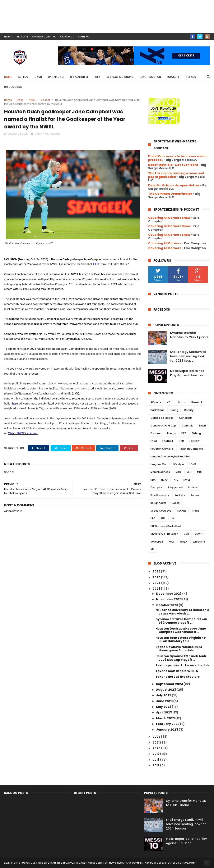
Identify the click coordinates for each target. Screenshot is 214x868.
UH (172, 518)
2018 (156, 760)
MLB (189, 472)
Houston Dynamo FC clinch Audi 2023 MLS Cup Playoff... (181, 658)
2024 (157, 583)
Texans (191, 77)
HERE (96, 264)
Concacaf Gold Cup (163, 426)
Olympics (157, 487)
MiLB (178, 472)
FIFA (98, 77)
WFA (171, 542)
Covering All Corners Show (169, 218)
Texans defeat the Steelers (178, 677)
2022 (157, 737)
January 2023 (167, 730)
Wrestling (199, 542)
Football (168, 441)
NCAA (165, 480)
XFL (152, 549)
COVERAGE (67, 37)
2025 (157, 577)
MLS (199, 472)
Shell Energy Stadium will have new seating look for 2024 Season (189, 356)
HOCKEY (195, 441)
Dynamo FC (56, 77)
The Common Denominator (170, 194)
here (15, 403)
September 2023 (170, 684)
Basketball (157, 410)
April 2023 (164, 712)
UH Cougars (13, 87)
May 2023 (164, 707)
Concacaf (185, 418)
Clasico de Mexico (162, 418)
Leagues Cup (159, 464)
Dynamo (156, 433)
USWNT (199, 534)
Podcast (194, 487)
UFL (163, 518)
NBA (153, 480)
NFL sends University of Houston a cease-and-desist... (182, 612)
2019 (156, 754)
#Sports (156, 402)
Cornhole (188, 426)
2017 (156, 765)
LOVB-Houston (150, 77)
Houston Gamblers (191, 449)
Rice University (160, 495)
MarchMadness (160, 472)
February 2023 (168, 724)
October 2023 (167, 605)
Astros (23, 77)
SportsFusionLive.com (180, 863)
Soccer (45, 100)
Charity (189, 410)
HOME (8, 37)
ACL (169, 402)
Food (154, 441)
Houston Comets (162, 449)
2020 (157, 748)
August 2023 (166, 690)
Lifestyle (178, 464)
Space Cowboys (161, 511)
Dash (38, 77)
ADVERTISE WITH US (44, 37)
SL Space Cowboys (120, 77)
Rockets (174, 77)
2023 (157, 589)
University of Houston (164, 534)
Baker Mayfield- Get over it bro (173, 165)
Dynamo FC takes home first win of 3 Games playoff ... (181, 621)
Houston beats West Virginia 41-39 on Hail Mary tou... (181, 639)
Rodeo (195, 495)
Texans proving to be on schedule (183, 665)
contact (84, 37)
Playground (175, 487)
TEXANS (182, 511)
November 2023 (169, 599)
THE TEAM (22, 37)
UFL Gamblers (80, 77)
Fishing (196, 433)
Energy (171, 433)
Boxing (174, 410)
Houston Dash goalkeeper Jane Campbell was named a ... (181, 630)
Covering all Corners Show (169, 226)
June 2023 (165, 701)
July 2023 (164, 695)
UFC (153, 518)
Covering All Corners (165, 243)
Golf (181, 441)
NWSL (32, 100)
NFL (176, 480)
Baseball (197, 402)
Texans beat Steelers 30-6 (177, 671)
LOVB (193, 464)
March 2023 (166, 718)
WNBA (183, 542)
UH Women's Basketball (166, 526)
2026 (157, 571)
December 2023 (169, 594)
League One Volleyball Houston (171, 456)
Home (8, 77)
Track (195, 511)
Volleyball (157, 542)
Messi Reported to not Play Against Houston (187, 373)
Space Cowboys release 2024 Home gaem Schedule (179, 649)
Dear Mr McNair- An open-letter (174, 185)
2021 (156, 743)
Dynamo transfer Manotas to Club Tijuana (189, 335)
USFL (187, 534)
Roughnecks (158, 503)
